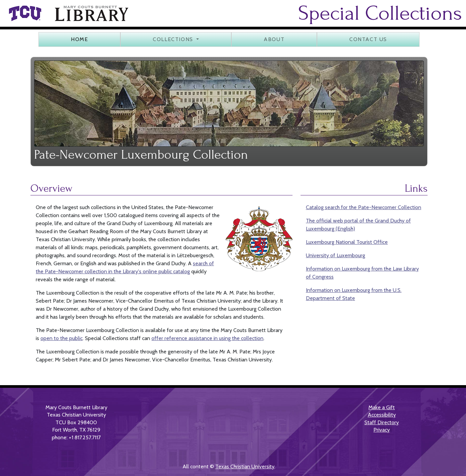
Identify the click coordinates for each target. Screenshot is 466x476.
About (274, 39)
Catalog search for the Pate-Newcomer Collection (364, 207)
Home (79, 39)
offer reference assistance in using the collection (207, 338)
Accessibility (382, 415)
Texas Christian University (245, 466)
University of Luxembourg (335, 255)
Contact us (368, 39)
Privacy (382, 430)
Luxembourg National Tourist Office (347, 242)
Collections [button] (174, 39)
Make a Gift (382, 407)
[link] (25, 13)
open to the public (62, 338)
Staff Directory (382, 422)
